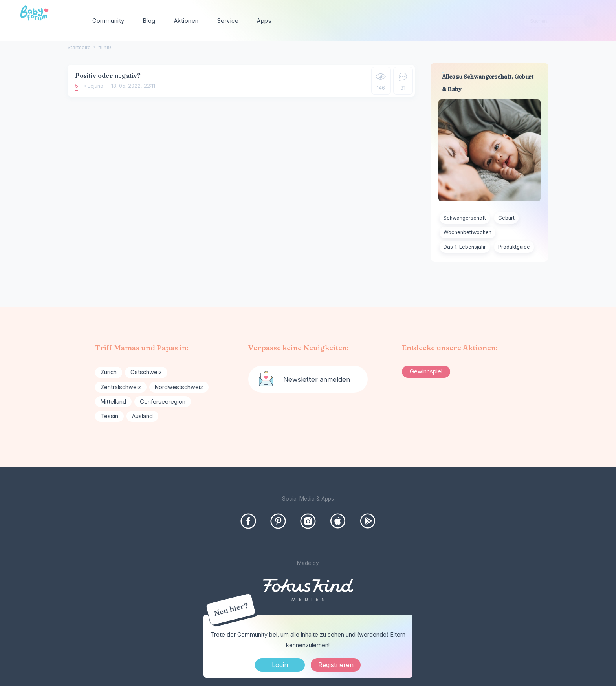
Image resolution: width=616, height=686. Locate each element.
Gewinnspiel (426, 371)
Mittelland (113, 402)
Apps (264, 21)
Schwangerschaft (465, 218)
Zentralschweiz (121, 387)
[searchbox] (560, 21)
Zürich (109, 372)
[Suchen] (590, 21)
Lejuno (95, 86)
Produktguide (514, 247)
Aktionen (186, 21)
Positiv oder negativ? (108, 75)
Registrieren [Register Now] (336, 665)
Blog (149, 21)
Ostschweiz (146, 372)
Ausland (142, 416)
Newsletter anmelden (317, 379)
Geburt (506, 218)
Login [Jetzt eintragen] (280, 665)
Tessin (109, 416)
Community (108, 21)
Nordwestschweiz (179, 387)
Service (228, 21)
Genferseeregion (163, 402)
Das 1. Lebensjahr (465, 247)
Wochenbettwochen (467, 232)
